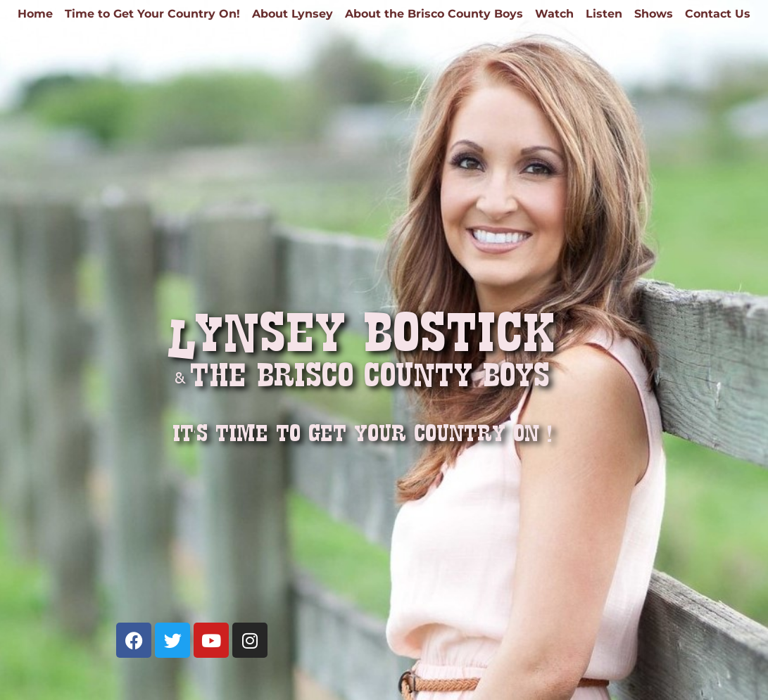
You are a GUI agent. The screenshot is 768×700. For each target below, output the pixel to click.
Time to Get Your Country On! (152, 14)
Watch (554, 14)
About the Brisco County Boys (434, 14)
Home (35, 14)
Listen (604, 14)
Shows (654, 14)
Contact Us (718, 14)
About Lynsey (292, 14)
